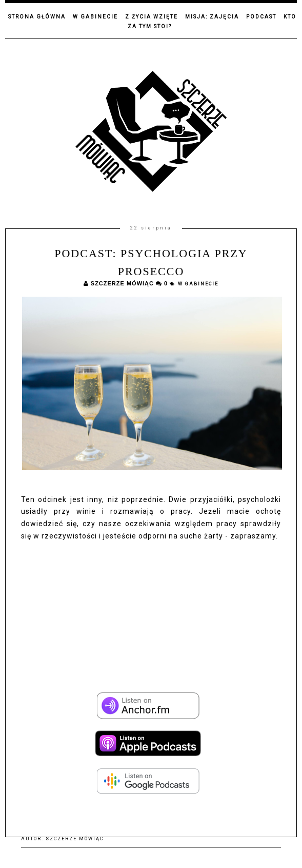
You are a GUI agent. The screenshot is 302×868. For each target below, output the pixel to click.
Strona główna (37, 17)
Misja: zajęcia (212, 17)
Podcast (261, 17)
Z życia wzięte (152, 17)
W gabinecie (95, 17)
